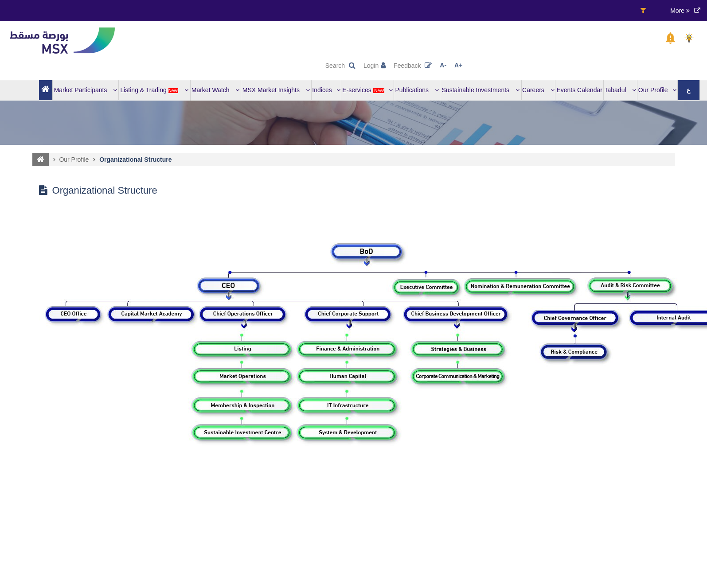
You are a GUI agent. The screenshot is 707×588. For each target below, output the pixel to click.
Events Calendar (579, 90)
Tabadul (621, 90)
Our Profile (657, 90)
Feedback (413, 66)
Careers (538, 90)
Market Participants (86, 90)
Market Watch (216, 90)
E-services (367, 90)
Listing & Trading (154, 90)
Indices (326, 90)
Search (340, 66)
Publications (417, 90)
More (680, 11)
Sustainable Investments (481, 90)
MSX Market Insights (276, 90)
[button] (670, 38)
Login (375, 66)
